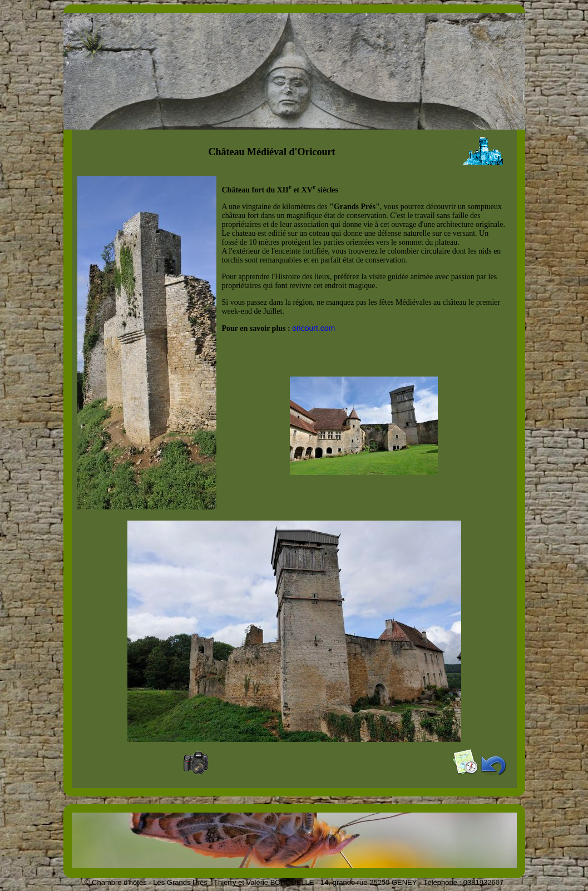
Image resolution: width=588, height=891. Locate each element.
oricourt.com (313, 328)
